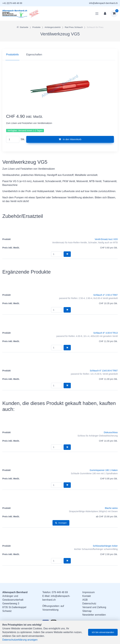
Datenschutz (89, 604)
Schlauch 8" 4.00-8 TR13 (105, 333)
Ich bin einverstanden (103, 632)
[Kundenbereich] (105, 14)
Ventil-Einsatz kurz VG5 (106, 239)
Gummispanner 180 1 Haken (104, 470)
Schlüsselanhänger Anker (105, 546)
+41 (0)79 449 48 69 (12, 3)
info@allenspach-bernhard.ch (103, 3)
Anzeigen (61, 523)
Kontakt (87, 596)
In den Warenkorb (70, 139)
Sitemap (87, 611)
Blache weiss (111, 508)
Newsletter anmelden (94, 615)
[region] (60, 55)
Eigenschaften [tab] (34, 55)
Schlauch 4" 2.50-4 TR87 (105, 295)
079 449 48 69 (60, 592)
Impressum (89, 592)
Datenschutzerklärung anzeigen (20, 640)
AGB (85, 600)
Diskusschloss (111, 432)
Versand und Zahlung (94, 607)
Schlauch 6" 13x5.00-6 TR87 (104, 371)
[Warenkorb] (114, 14)
